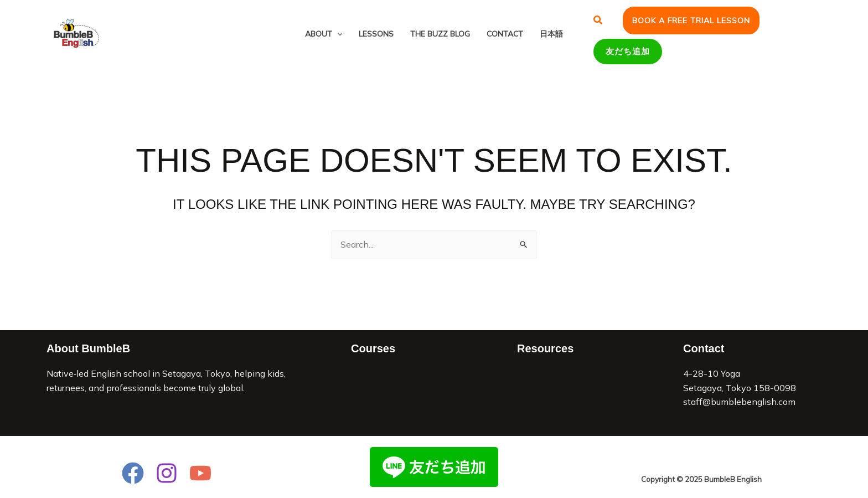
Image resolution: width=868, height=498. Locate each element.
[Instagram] (167, 473)
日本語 (551, 34)
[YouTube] (200, 473)
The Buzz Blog (440, 34)
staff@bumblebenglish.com (739, 402)
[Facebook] (133, 473)
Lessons (376, 34)
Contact (505, 34)
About (324, 34)
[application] (337, 34)
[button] (598, 20)
